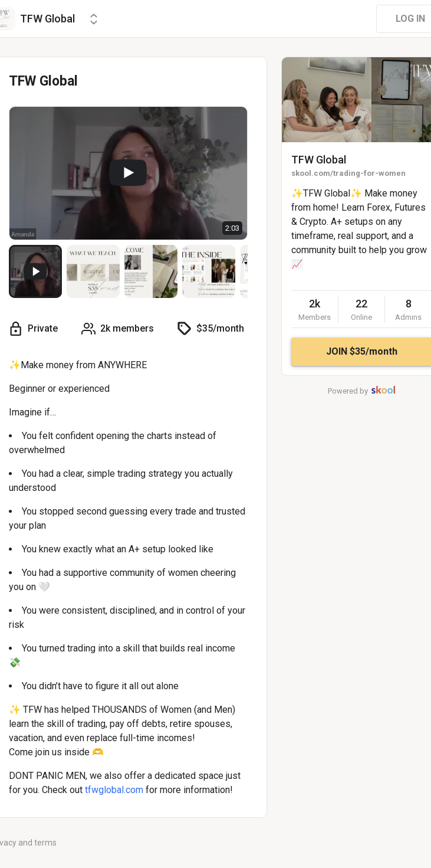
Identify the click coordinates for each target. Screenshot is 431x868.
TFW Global (319, 160)
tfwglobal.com (114, 790)
